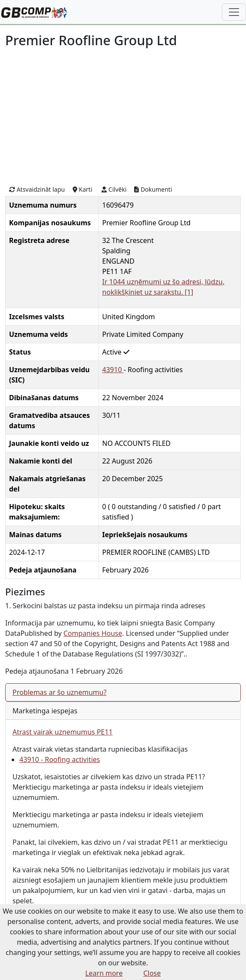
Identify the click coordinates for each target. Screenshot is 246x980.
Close (152, 973)
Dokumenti (153, 189)
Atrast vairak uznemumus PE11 (63, 732)
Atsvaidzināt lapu (37, 189)
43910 (113, 370)
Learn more (104, 973)
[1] (189, 292)
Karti (83, 189)
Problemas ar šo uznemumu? (60, 692)
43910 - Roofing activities (60, 759)
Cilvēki (114, 189)
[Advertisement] (123, 115)
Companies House (93, 633)
